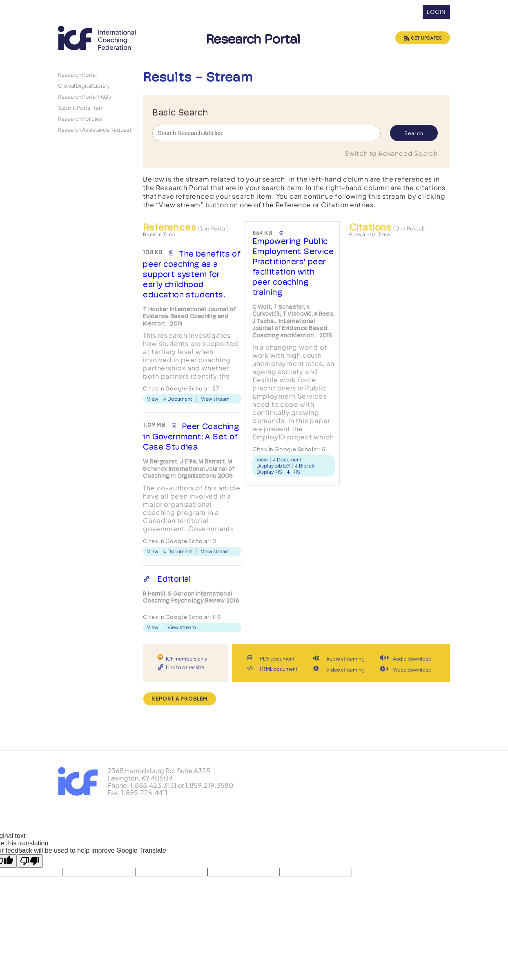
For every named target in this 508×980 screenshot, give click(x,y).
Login (436, 12)
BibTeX (307, 466)
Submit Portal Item (81, 108)
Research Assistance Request (95, 130)
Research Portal (77, 74)
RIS (296, 472)
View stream (215, 399)
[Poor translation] (30, 861)
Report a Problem (179, 699)
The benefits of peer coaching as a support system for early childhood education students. (192, 274)
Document (180, 399)
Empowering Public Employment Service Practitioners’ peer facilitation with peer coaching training (293, 267)
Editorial (174, 579)
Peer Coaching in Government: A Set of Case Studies (191, 437)
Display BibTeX (273, 466)
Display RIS (269, 472)
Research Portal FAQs (85, 96)
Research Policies (80, 119)
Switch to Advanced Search (391, 153)
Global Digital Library (84, 85)
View (153, 399)
